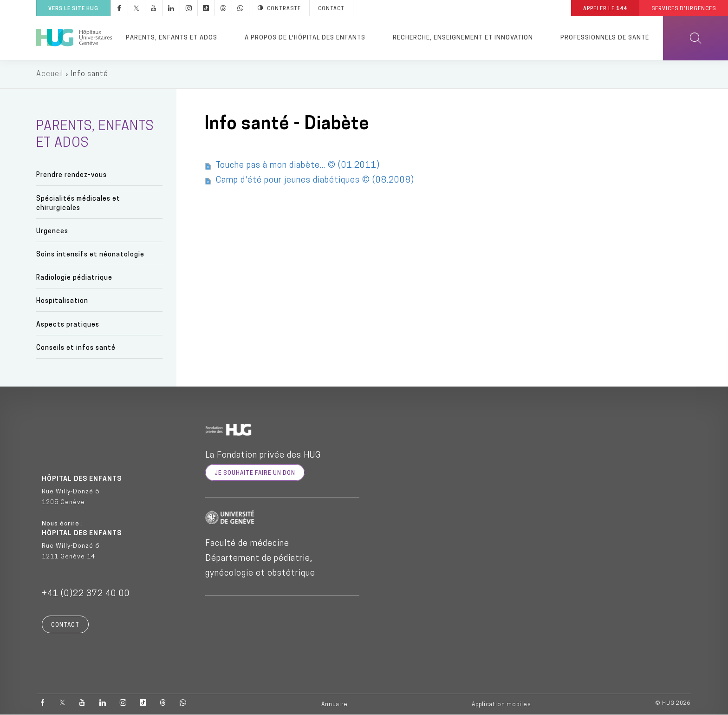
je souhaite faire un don (255, 473)
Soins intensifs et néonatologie (90, 255)
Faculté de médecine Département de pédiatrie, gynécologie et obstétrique (260, 559)
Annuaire (335, 705)
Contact (65, 625)
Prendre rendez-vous (71, 175)
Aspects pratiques (68, 325)
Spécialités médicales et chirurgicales (78, 204)
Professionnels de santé (605, 38)
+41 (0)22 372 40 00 (86, 594)
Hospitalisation (62, 301)
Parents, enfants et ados (172, 38)
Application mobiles (501, 705)
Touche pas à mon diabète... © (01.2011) (298, 166)
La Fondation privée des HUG (263, 456)
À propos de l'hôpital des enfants (305, 38)
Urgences (52, 232)
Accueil (50, 74)
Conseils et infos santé (76, 348)
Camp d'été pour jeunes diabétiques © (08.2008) (315, 180)
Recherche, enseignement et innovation (463, 38)
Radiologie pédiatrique (74, 278)
